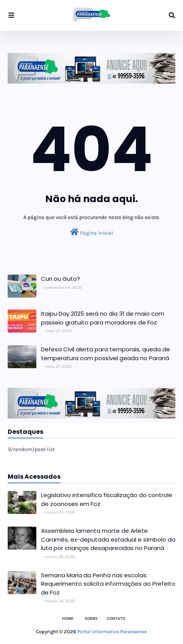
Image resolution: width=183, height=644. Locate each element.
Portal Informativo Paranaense (112, 632)
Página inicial (91, 232)
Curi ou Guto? (60, 279)
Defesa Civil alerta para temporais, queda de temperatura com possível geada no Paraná (105, 354)
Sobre (91, 618)
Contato (116, 618)
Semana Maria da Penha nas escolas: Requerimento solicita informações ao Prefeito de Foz (108, 584)
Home (68, 618)
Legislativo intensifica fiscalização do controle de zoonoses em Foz (107, 499)
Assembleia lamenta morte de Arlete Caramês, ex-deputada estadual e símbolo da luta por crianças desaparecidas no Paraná (108, 539)
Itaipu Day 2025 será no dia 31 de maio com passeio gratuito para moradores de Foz (103, 318)
